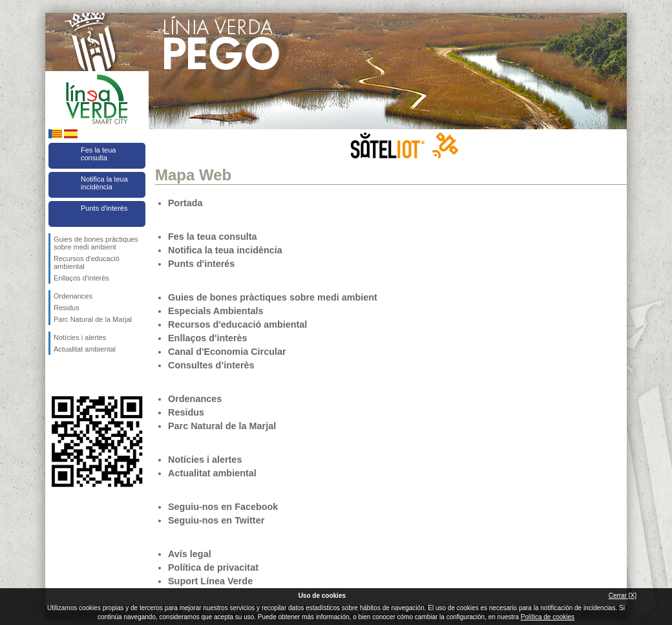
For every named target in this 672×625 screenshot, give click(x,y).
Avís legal (190, 554)
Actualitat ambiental (85, 349)
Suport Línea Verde (210, 581)
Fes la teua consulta (98, 154)
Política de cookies (548, 617)
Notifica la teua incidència (104, 183)
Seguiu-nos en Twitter (78, 376)
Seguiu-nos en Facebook (56, 376)
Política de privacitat (213, 567)
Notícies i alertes (80, 337)
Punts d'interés (104, 208)
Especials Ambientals (215, 311)
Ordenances (73, 296)
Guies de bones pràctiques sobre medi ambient (96, 243)
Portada (185, 203)
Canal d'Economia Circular (227, 352)
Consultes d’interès (211, 365)
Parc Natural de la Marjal (93, 319)
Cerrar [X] (623, 596)
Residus (67, 308)
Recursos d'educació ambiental (87, 262)
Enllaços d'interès (81, 278)
